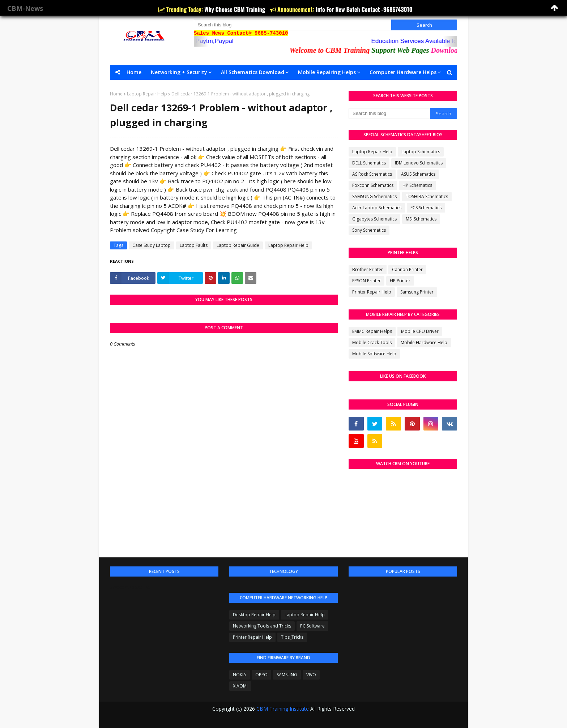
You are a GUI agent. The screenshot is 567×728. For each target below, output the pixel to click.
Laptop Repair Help (147, 94)
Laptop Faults (194, 245)
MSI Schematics (421, 219)
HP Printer (400, 281)
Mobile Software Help (374, 354)
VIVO (311, 675)
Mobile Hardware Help (424, 342)
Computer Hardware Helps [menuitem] (403, 72)
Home (116, 94)
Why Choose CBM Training (235, 9)
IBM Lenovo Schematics (419, 163)
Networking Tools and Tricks (262, 626)
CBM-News (25, 8)
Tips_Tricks (292, 637)
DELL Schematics (369, 163)
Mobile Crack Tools (372, 342)
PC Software (312, 626)
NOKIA (240, 675)
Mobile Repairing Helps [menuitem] (327, 72)
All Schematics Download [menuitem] (253, 72)
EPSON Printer (366, 281)
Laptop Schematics (421, 152)
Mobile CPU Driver (420, 331)
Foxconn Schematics (373, 185)
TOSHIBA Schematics (427, 196)
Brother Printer (368, 269)
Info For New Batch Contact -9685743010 (364, 9)
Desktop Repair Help (254, 615)
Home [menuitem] (134, 72)
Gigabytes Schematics (374, 219)
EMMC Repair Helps (372, 331)
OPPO (261, 675)
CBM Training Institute (283, 709)
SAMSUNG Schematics (374, 196)
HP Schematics (417, 185)
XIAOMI (240, 686)
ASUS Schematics (418, 174)
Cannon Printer (407, 269)
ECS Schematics (426, 208)
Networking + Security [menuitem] (179, 72)
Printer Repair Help (372, 292)
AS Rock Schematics (372, 174)
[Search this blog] (293, 25)
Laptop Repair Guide (238, 245)
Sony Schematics (369, 230)
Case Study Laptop (152, 245)
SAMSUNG (287, 675)
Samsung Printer (417, 292)
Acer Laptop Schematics (377, 208)
